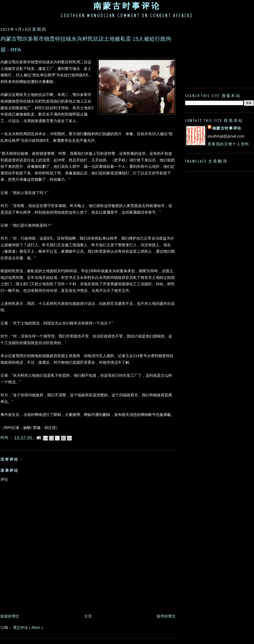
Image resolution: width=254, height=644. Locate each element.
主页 (88, 616)
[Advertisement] (87, 598)
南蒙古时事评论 (127, 6)
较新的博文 (10, 616)
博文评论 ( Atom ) (28, 627)
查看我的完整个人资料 (228, 144)
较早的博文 (166, 616)
